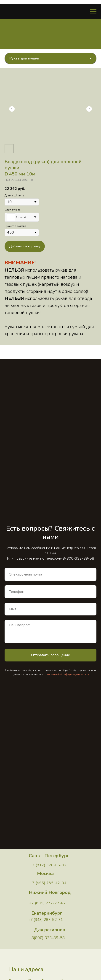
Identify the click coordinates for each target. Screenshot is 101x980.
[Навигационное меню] (93, 11)
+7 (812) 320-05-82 (48, 865)
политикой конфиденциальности (67, 674)
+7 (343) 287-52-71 (45, 920)
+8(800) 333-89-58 (47, 938)
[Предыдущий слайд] (12, 109)
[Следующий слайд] (89, 109)
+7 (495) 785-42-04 (48, 883)
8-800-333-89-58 (78, 558)
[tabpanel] (50, 206)
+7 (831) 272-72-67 (47, 903)
